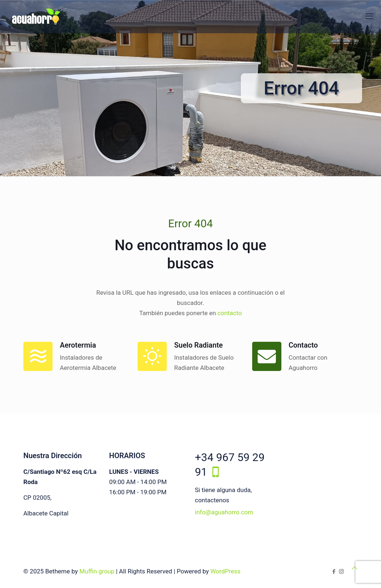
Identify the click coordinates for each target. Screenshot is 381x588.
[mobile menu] (369, 16)
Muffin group (97, 571)
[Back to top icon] (355, 568)
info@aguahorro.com (224, 512)
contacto (230, 313)
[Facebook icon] (334, 572)
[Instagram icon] (341, 572)
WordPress (225, 571)
